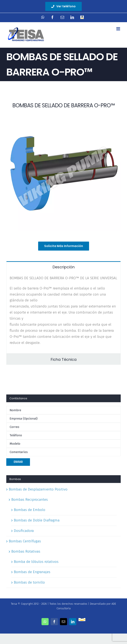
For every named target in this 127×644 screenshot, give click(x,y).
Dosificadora (24, 531)
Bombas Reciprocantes (30, 500)
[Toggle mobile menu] (119, 29)
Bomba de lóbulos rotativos (36, 562)
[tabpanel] (63, 313)
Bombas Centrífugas (25, 541)
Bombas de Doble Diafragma (37, 520)
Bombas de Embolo (30, 510)
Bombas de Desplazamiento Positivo (38, 489)
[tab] (63, 267)
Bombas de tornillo (29, 582)
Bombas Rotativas (26, 551)
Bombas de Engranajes (32, 572)
